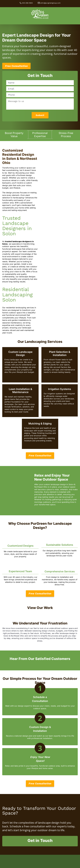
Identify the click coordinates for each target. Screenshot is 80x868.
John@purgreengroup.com (50, 3)
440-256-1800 (27, 3)
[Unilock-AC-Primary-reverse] (40, 856)
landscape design (49, 823)
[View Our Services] (40, 456)
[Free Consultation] (16, 66)
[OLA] (40, 866)
